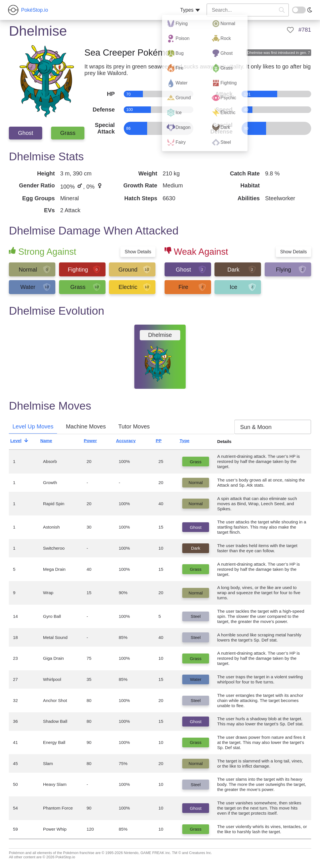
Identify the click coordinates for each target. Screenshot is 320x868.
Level (21, 442)
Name (51, 442)
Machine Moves (86, 426)
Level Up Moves (33, 426)
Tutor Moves (134, 426)
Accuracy (131, 442)
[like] (290, 30)
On (295, 9)
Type (189, 442)
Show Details (138, 252)
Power (95, 442)
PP (163, 442)
